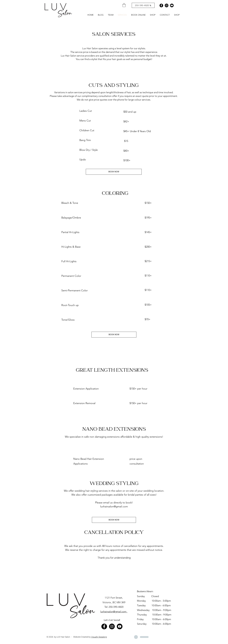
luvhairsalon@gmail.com (114, 506)
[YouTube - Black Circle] (120, 626)
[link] (124, 5)
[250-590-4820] (143, 5)
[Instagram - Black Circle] (167, 5)
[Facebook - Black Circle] (161, 5)
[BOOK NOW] (114, 172)
